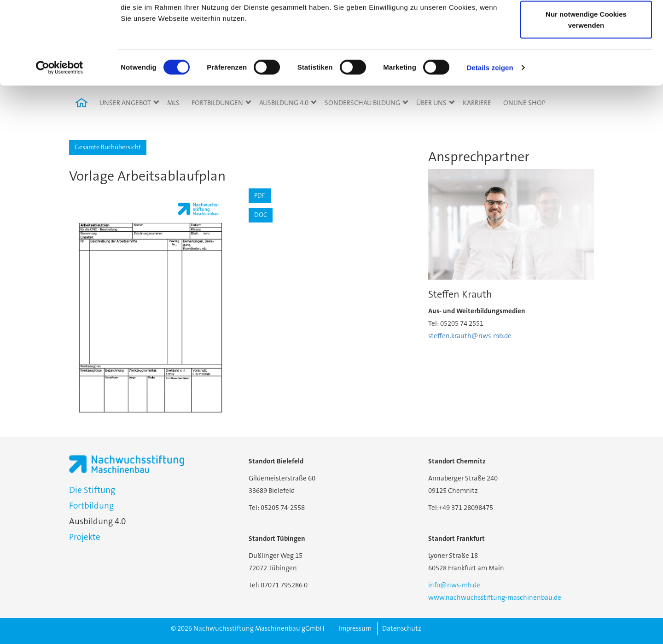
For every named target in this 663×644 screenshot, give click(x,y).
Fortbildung (91, 506)
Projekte (85, 537)
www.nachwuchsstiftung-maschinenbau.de (495, 597)
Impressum (355, 628)
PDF (260, 195)
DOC (261, 215)
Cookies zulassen (586, 24)
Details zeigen (490, 138)
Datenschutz (402, 628)
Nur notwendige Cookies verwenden (586, 90)
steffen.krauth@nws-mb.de (470, 336)
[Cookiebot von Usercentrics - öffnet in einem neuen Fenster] (60, 138)
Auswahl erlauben (586, 55)
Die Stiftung (92, 490)
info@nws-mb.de (454, 585)
